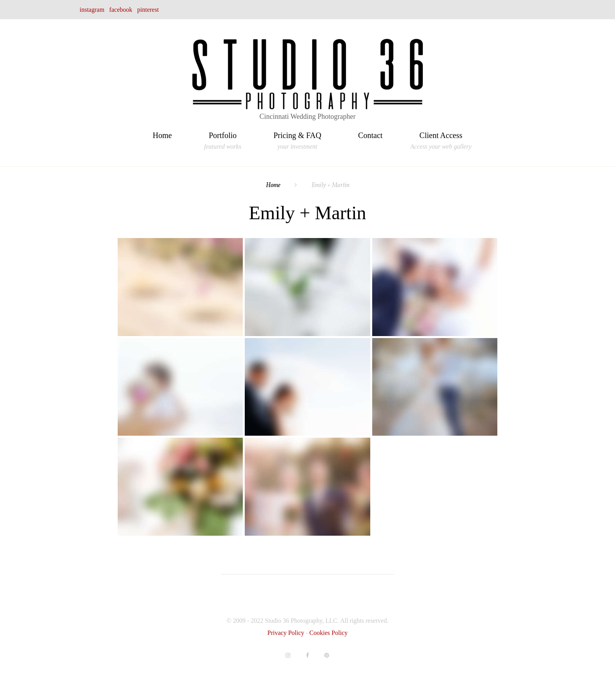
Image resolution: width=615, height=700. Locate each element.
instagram (92, 10)
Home (162, 135)
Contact (370, 135)
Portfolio (223, 136)
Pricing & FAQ (297, 136)
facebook (121, 10)
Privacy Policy (287, 633)
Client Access (441, 136)
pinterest (148, 10)
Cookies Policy (328, 633)
